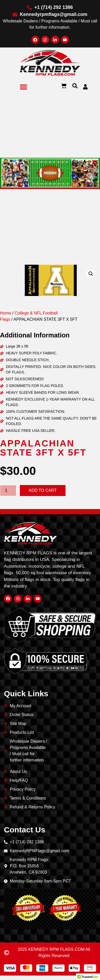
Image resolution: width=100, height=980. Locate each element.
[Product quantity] (8, 491)
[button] (24, 87)
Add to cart (43, 490)
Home (6, 313)
